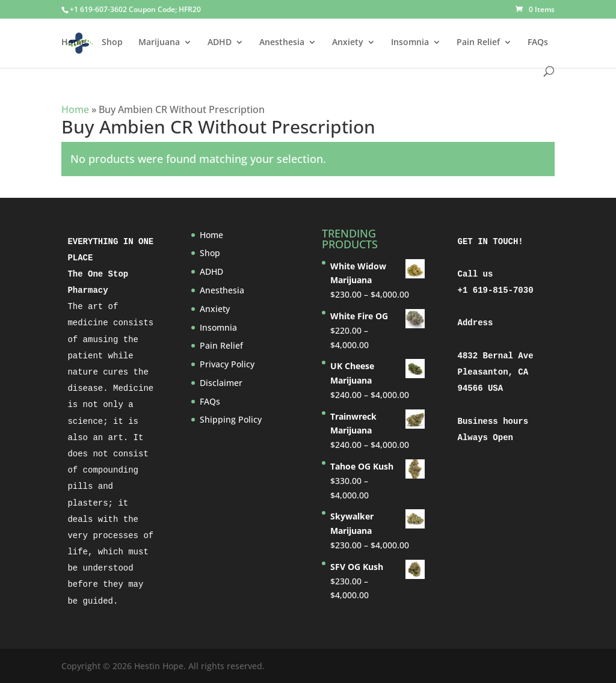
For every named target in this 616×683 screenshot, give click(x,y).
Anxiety (348, 43)
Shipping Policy (231, 419)
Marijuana (159, 43)
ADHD (220, 43)
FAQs (538, 43)
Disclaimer (221, 383)
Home (74, 43)
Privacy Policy (227, 364)
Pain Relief (478, 43)
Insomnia (410, 43)
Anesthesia (282, 43)
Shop (112, 43)
